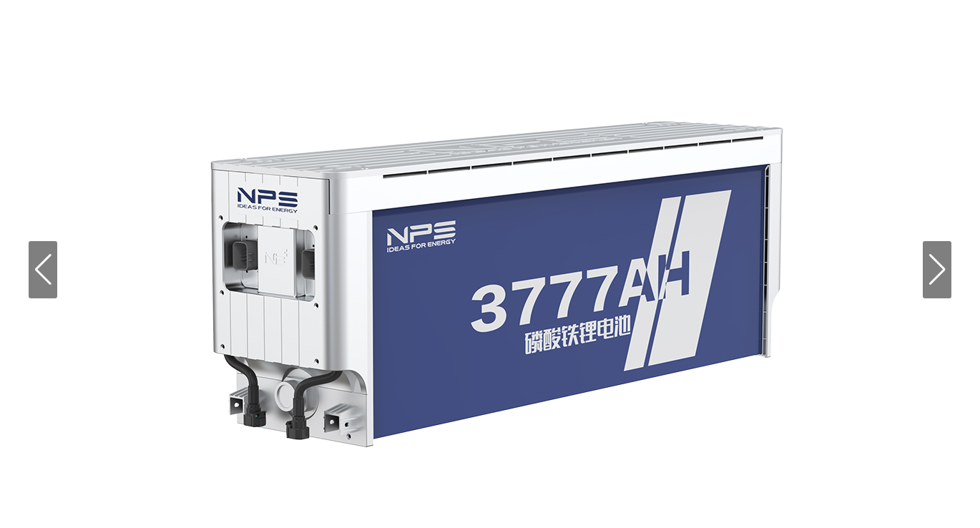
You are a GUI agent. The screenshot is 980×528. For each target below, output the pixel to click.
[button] (43, 270)
